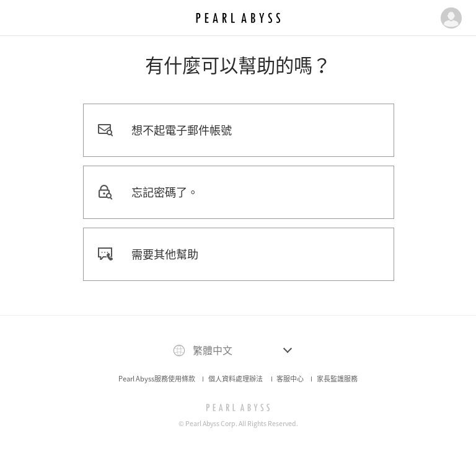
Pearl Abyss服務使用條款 (157, 379)
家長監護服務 (337, 379)
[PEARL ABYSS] (238, 407)
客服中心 (290, 379)
